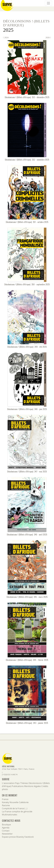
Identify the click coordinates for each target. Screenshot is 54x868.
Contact (6, 831)
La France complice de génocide (17, 812)
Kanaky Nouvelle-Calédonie (15, 802)
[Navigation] (48, 3)
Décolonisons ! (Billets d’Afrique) (26, 23)
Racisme (6, 805)
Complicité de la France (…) (15, 808)
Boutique (6, 825)
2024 (6, 38)
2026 (48, 38)
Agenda (6, 828)
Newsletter (7, 834)
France (5, 799)
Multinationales (10, 815)
